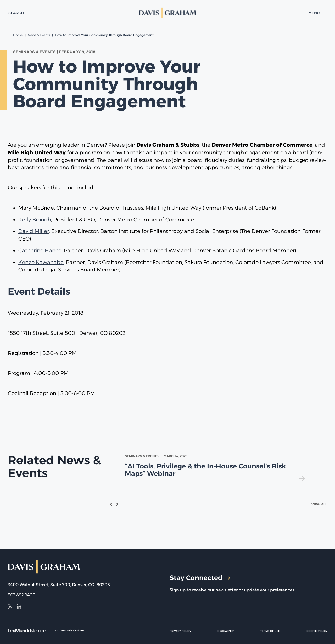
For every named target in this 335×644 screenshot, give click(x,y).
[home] (167, 13)
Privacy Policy (180, 631)
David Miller (34, 231)
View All (319, 504)
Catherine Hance (40, 250)
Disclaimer (226, 631)
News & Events (39, 35)
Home (18, 35)
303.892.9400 (22, 595)
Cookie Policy (317, 631)
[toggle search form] (16, 13)
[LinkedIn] (19, 607)
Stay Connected (200, 578)
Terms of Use (270, 631)
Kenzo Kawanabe (41, 262)
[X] (10, 607)
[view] (216, 468)
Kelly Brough (35, 220)
